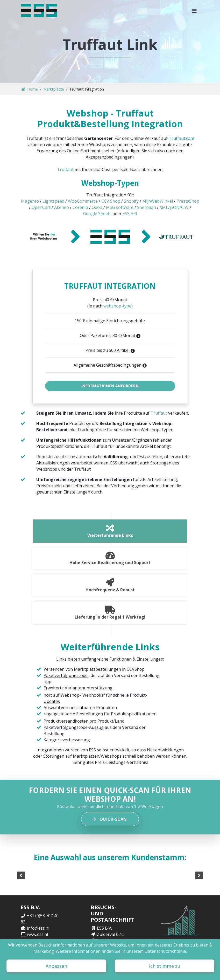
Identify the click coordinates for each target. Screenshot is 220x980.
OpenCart (41, 207)
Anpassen (56, 966)
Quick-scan (110, 819)
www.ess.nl (37, 934)
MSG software (120, 207)
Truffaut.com (181, 138)
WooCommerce (83, 201)
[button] (195, 10)
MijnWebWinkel (158, 201)
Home (29, 89)
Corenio (80, 207)
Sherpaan (147, 207)
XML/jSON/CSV (174, 207)
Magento (30, 201)
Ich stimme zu (165, 966)
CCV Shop (111, 201)
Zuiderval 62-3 (111, 934)
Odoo (97, 207)
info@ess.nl (38, 928)
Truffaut (65, 169)
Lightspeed (53, 201)
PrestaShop (188, 201)
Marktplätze (54, 89)
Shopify (131, 201)
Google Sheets (97, 214)
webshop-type (117, 306)
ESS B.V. (104, 928)
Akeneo (62, 207)
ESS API (130, 214)
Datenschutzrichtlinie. (166, 951)
